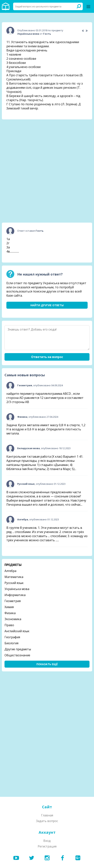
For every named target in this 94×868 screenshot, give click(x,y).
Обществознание (17, 655)
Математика (14, 577)
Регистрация (47, 846)
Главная (47, 815)
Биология (11, 643)
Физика (10, 613)
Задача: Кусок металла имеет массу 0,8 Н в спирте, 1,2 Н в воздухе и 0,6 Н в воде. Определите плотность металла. (46, 429)
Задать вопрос (47, 821)
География (12, 637)
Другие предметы (18, 649)
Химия (9, 607)
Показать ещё (47, 664)
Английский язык (17, 631)
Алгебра (10, 571)
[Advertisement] (47, 146)
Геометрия (13, 601)
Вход (47, 841)
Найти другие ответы (47, 305)
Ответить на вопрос (47, 357)
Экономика (13, 619)
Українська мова (17, 589)
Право (9, 625)
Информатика (15, 595)
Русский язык (14, 583)
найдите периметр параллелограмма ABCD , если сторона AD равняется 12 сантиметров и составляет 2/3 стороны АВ (45, 398)
